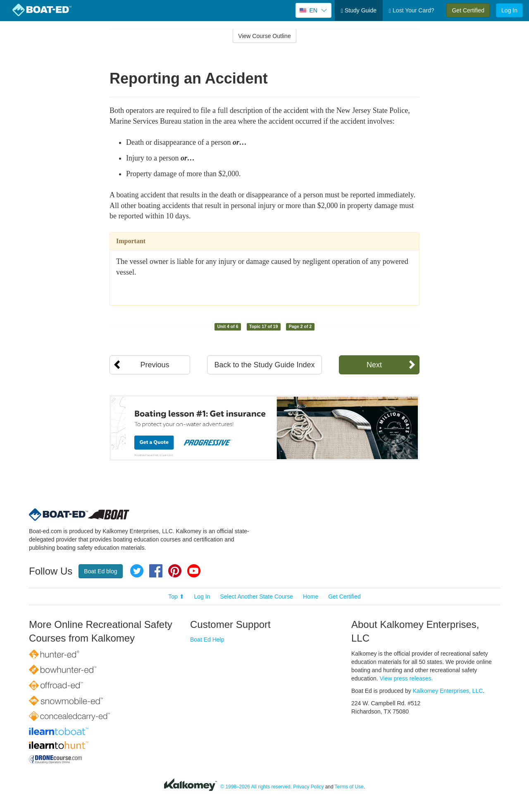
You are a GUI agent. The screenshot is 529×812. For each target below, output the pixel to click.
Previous (155, 365)
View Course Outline (264, 36)
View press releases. (406, 678)
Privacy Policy (308, 787)
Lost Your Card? (411, 11)
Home (311, 596)
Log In (509, 10)
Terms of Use (349, 787)
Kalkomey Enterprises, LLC (448, 691)
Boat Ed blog (100, 571)
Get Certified (468, 10)
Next (374, 365)
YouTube (194, 571)
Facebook (156, 571)
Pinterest (175, 571)
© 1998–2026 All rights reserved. (256, 787)
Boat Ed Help (207, 640)
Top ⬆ (176, 596)
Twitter (137, 571)
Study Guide (359, 11)
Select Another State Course (256, 596)
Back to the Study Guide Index (264, 365)
